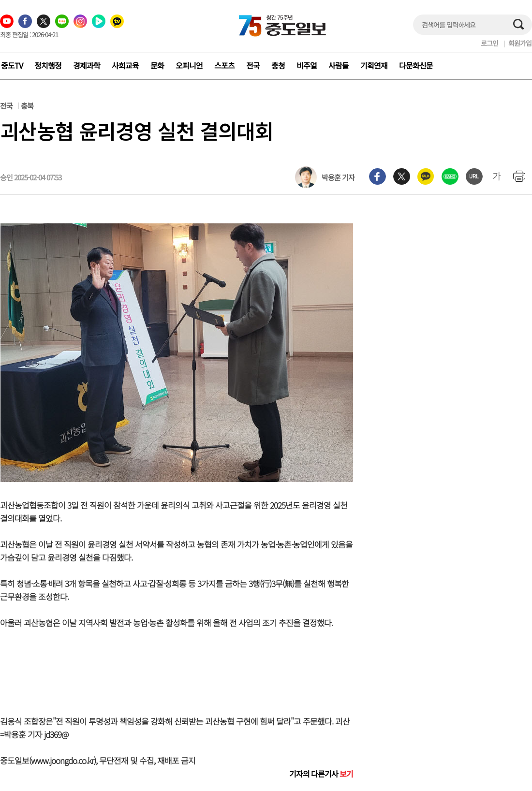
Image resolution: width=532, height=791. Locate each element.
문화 (157, 65)
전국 (253, 65)
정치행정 (48, 65)
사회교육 (125, 65)
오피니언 (189, 65)
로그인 (489, 43)
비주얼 (307, 65)
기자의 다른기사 (321, 774)
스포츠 (224, 65)
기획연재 (374, 65)
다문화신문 (416, 65)
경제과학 (87, 65)
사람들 (339, 65)
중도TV (12, 65)
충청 (278, 65)
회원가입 (520, 43)
